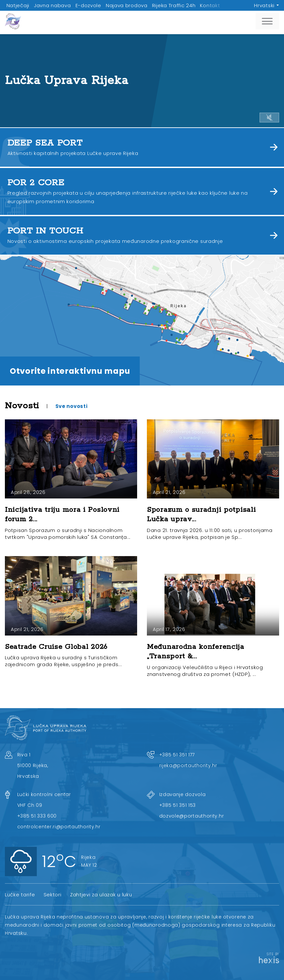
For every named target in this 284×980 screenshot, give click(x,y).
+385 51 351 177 (177, 755)
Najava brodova (127, 5)
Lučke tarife (20, 895)
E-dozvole (88, 5)
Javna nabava (52, 5)
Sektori (53, 895)
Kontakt (210, 5)
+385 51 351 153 (178, 805)
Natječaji (18, 5)
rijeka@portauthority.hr (188, 765)
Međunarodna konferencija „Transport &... (196, 652)
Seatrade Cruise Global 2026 (56, 647)
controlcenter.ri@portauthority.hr (59, 827)
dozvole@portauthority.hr (192, 816)
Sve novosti (71, 406)
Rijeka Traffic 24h (174, 5)
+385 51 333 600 (37, 816)
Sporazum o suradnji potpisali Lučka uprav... (201, 515)
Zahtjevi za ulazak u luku (101, 895)
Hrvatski (264, 5)
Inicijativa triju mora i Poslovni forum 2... (62, 515)
